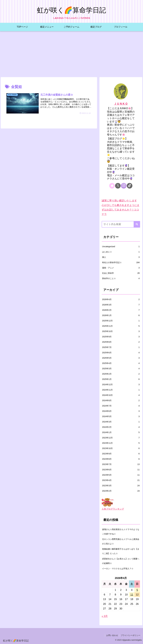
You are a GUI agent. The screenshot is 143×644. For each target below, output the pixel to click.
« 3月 (105, 616)
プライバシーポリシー (131, 635)
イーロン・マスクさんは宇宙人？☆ (118, 569)
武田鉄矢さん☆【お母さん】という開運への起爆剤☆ (121, 561)
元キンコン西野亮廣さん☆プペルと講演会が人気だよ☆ (121, 541)
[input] (121, 224)
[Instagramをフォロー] (124, 186)
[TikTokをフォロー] (130, 186)
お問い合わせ (112, 635)
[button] (137, 224)
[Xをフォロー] (118, 186)
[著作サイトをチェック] (112, 186)
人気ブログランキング (113, 509)
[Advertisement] (71, 54)
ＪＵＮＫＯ (121, 104)
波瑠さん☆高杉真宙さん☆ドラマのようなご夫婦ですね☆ (121, 532)
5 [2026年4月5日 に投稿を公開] (137, 590)
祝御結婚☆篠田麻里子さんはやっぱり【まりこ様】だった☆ (121, 551)
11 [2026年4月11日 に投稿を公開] (132, 595)
